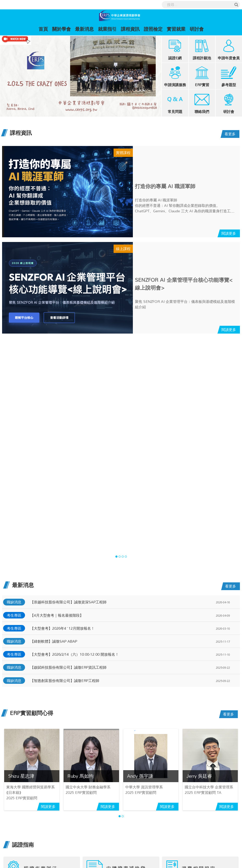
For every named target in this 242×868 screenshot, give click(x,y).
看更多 (230, 134)
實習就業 (176, 29)
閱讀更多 (229, 233)
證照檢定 (153, 29)
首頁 (44, 29)
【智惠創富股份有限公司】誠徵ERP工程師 (65, 681)
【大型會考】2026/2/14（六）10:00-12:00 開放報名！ (75, 654)
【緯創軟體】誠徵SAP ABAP (54, 641)
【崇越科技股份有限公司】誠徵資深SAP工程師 (68, 602)
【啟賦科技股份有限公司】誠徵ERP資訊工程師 (68, 667)
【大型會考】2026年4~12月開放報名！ (62, 628)
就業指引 (107, 29)
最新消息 (84, 29)
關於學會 (61, 29)
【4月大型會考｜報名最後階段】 (57, 615)
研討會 (197, 29)
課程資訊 (130, 29)
